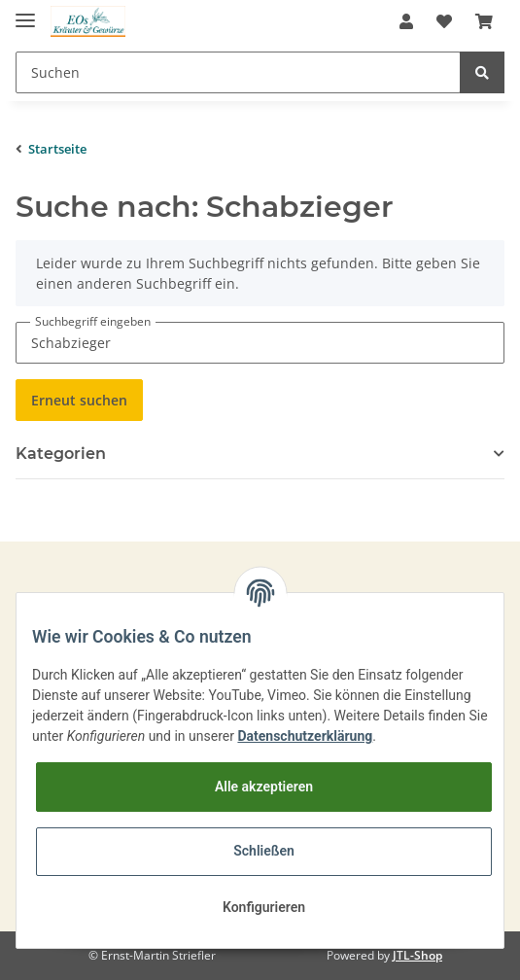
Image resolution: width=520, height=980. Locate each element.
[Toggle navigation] (25, 12)
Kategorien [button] (61, 454)
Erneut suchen (79, 400)
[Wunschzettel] (444, 21)
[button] (406, 21)
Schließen (264, 851)
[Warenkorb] (484, 21)
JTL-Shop (417, 955)
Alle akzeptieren (264, 787)
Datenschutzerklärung (305, 736)
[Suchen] (238, 72)
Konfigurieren (264, 907)
